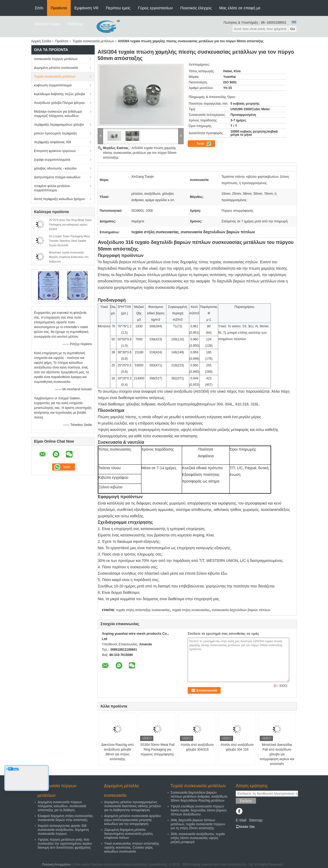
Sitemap (256, 820)
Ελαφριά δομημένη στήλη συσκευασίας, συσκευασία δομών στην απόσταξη (66, 818)
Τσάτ (204, 144)
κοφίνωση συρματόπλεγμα (53, 85)
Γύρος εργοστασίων (155, 8)
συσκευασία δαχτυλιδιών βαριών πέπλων (241, 610)
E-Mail (241, 820)
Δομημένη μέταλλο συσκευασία (56, 68)
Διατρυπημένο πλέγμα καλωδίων (57, 177)
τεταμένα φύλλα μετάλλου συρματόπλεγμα (52, 188)
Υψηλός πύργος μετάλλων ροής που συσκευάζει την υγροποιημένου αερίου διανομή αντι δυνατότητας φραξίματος (65, 844)
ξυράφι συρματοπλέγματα (52, 160)
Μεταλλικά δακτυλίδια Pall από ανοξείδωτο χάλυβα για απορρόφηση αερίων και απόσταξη (277, 754)
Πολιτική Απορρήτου (56, 865)
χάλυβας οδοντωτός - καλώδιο (55, 168)
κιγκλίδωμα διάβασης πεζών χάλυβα (60, 94)
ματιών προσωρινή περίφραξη (55, 133)
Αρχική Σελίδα (41, 41)
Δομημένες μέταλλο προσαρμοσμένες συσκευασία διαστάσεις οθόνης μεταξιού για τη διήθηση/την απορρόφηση (133, 806)
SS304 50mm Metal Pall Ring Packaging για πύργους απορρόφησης (157, 750)
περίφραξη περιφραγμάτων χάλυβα (59, 125)
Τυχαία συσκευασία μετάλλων (93, 41)
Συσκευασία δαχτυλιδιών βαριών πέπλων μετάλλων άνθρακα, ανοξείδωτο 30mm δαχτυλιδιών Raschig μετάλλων (199, 797)
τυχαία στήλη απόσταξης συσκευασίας (143, 610)
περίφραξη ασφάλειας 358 (52, 142)
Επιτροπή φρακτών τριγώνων (55, 151)
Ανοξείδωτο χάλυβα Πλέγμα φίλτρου (59, 103)
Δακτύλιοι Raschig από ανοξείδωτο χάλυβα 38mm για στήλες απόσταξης (117, 752)
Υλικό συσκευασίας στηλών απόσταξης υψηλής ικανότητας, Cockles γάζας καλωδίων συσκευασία (132, 848)
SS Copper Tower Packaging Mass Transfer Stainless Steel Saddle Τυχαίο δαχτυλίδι (69, 241)
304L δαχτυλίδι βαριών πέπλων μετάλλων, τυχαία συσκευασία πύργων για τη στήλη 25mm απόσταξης (198, 824)
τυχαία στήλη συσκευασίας (191, 610)
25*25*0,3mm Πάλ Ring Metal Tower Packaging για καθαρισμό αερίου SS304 (70, 225)
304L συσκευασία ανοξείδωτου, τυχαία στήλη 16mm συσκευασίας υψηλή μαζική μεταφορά (198, 838)
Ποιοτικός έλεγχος (196, 8)
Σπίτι (39, 8)
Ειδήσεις (76, 24)
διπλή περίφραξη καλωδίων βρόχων (59, 199)
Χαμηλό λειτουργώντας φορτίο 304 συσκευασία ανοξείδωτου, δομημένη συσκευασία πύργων (63, 830)
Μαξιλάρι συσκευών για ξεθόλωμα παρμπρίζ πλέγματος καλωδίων (58, 114)
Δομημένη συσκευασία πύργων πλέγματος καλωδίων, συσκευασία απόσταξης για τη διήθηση (62, 806)
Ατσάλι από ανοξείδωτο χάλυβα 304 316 (237, 747)
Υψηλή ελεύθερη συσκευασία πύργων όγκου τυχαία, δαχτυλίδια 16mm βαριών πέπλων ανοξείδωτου (199, 810)
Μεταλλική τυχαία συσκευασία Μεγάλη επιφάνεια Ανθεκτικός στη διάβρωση (69, 257)
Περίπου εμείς (118, 8)
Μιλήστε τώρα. (48, 24)
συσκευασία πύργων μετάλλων (56, 59)
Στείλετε (246, 801)
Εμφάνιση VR (86, 8)
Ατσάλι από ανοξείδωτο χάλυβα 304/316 (197, 747)
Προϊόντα (59, 8)
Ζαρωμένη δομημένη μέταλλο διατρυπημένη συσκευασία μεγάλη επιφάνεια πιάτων (128, 834)
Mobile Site (245, 827)
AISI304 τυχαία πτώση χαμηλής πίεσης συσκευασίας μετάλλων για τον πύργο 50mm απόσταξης (140, 153)
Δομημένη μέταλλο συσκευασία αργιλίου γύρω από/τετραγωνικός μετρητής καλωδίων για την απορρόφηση (133, 820)
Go (293, 29)
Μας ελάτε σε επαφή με (240, 8)
